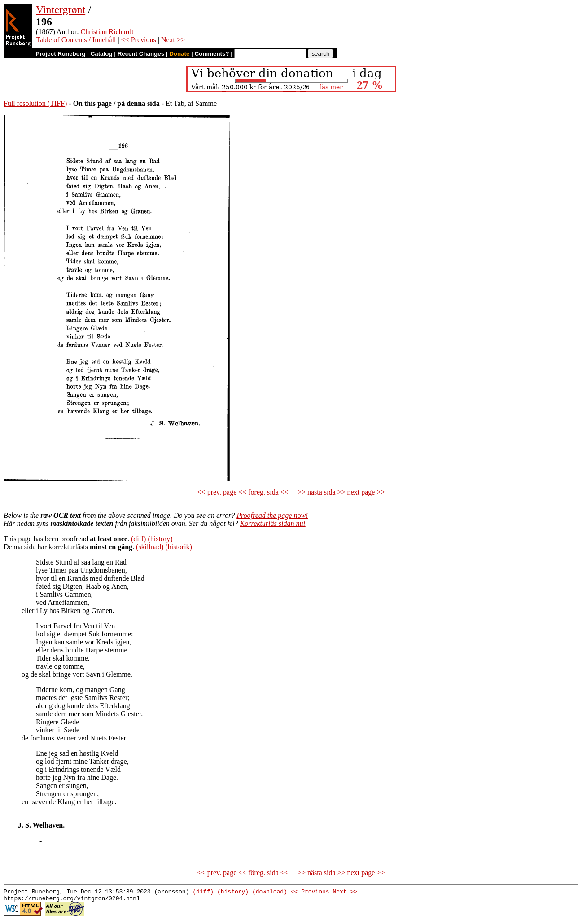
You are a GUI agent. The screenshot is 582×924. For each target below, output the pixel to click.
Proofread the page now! (272, 515)
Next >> (173, 40)
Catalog (102, 54)
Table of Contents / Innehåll (76, 40)
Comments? (212, 54)
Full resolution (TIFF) (35, 103)
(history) (160, 539)
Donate (179, 54)
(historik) (179, 547)
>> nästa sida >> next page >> (341, 492)
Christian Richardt (107, 32)
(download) (270, 893)
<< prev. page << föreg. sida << (243, 492)
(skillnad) (150, 547)
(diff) (138, 539)
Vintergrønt (61, 9)
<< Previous (139, 40)
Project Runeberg (60, 54)
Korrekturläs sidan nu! (273, 523)
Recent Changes (141, 54)
